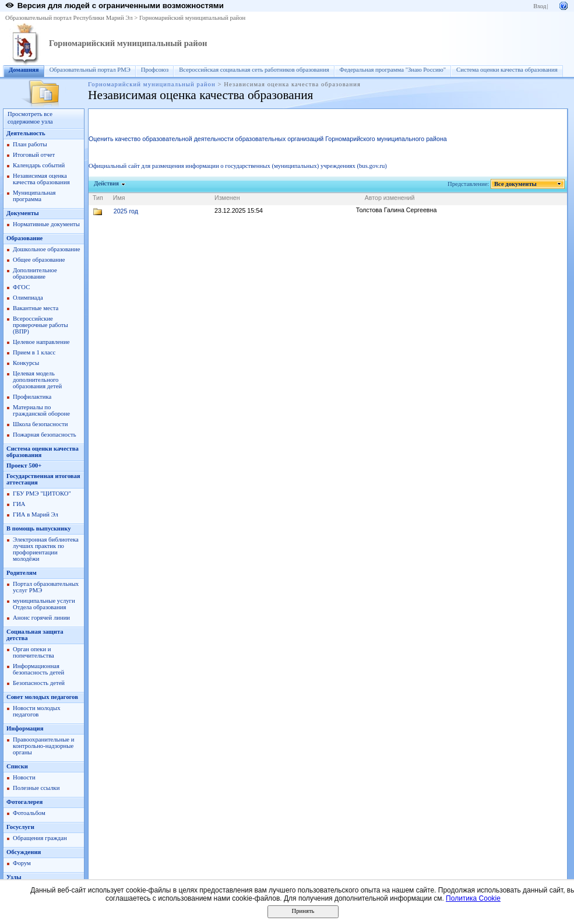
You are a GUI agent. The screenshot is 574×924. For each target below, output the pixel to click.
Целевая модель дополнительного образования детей (37, 380)
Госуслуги (20, 827)
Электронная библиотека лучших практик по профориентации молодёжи (46, 549)
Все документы (516, 184)
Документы (23, 213)
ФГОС (21, 287)
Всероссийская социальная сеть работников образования (254, 70)
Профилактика (32, 397)
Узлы (14, 877)
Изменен (227, 198)
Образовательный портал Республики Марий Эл (69, 18)
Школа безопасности (40, 424)
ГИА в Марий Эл (36, 514)
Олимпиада (28, 298)
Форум (22, 863)
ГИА (19, 504)
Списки (17, 766)
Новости (24, 777)
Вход (540, 6)
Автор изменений (390, 198)
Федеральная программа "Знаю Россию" (393, 70)
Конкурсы (26, 363)
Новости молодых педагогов (37, 711)
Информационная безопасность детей (38, 669)
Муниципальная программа (34, 196)
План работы (30, 144)
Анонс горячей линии (41, 618)
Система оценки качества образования (507, 70)
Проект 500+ (24, 465)
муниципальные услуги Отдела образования (44, 604)
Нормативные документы (46, 224)
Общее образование (39, 260)
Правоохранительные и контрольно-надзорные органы (43, 746)
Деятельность (26, 133)
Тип (98, 198)
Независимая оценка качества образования (41, 179)
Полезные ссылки (36, 788)
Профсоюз (155, 70)
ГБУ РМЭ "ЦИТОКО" (42, 493)
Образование (24, 238)
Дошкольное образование (46, 249)
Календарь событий (39, 165)
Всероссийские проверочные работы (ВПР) (41, 325)
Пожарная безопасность (45, 435)
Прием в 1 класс (34, 352)
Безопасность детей (39, 683)
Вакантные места (36, 308)
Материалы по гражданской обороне (41, 410)
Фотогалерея (24, 802)
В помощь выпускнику (38, 528)
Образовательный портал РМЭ (90, 70)
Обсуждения (24, 852)
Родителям (22, 573)
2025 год (126, 211)
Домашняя (24, 70)
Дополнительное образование (35, 273)
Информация (25, 728)
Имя (119, 198)
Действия (107, 183)
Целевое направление (41, 342)
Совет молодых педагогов (42, 697)
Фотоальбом (29, 813)
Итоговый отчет (34, 155)
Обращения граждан (40, 838)
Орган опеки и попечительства (34, 652)
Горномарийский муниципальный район (192, 18)
